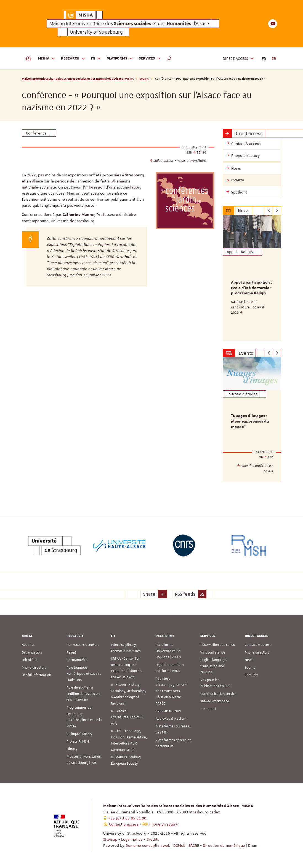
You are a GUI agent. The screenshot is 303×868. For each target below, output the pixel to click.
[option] (252, 278)
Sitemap (110, 839)
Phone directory (34, 668)
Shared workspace (215, 701)
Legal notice (132, 839)
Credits (153, 839)
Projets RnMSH (78, 741)
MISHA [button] (47, 59)
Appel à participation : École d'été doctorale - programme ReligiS (251, 288)
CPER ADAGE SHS (168, 711)
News (249, 660)
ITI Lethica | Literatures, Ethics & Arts (127, 717)
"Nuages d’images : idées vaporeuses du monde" (250, 422)
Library (72, 749)
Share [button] (149, 594)
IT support (208, 709)
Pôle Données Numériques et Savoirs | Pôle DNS (84, 674)
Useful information (36, 675)
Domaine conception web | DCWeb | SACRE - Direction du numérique (185, 845)
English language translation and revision (213, 666)
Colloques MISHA (79, 734)
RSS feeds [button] (185, 594)
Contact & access (258, 645)
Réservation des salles (218, 645)
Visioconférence (213, 652)
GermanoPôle (77, 660)
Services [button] (150, 59)
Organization (32, 652)
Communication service (218, 694)
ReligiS (71, 652)
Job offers (30, 660)
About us (29, 645)
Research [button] (73, 59)
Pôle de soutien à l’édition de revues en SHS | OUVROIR (83, 694)
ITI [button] (96, 59)
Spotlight (252, 675)
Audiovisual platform (172, 719)
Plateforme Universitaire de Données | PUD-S (168, 651)
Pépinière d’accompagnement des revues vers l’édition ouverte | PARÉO (171, 691)
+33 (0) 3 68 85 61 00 (127, 818)
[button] (169, 58)
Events (144, 78)
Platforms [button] (120, 59)
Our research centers (83, 645)
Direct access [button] (238, 59)
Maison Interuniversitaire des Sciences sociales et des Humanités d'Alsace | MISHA (78, 78)
